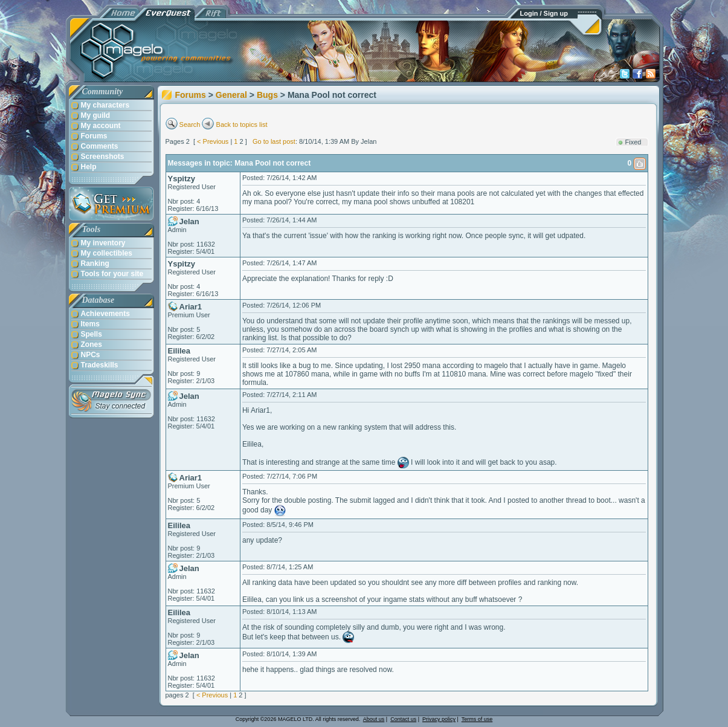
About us (374, 719)
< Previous (213, 141)
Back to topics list (242, 124)
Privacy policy (439, 719)
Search (190, 124)
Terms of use (477, 719)
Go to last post (274, 141)
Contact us (403, 719)
